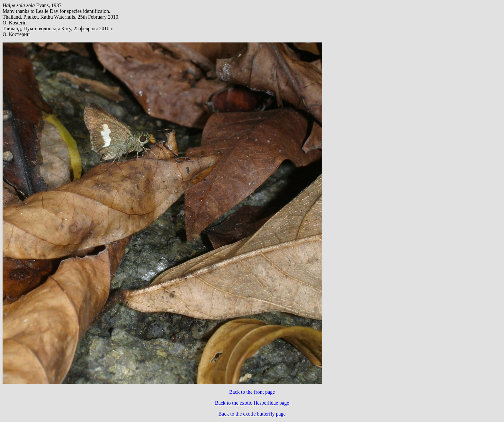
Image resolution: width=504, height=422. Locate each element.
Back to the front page (252, 392)
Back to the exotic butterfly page (252, 414)
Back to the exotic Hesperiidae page (252, 403)
